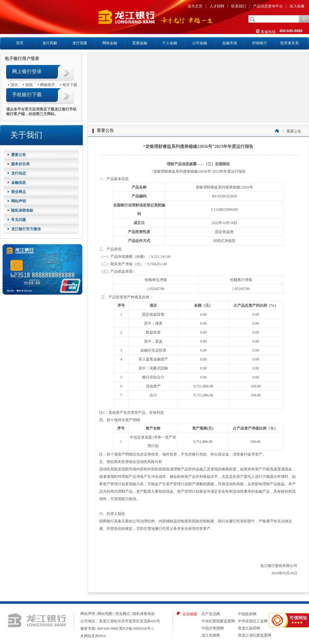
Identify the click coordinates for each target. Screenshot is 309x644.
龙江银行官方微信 (26, 229)
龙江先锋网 (211, 635)
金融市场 (230, 43)
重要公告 (19, 155)
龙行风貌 (50, 43)
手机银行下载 (27, 95)
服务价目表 (20, 164)
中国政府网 (247, 614)
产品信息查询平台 (268, 6)
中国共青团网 (213, 628)
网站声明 (19, 201)
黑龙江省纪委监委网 (255, 635)
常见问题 (19, 220)
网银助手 (48, 85)
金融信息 (19, 183)
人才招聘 (217, 6)
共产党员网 (211, 614)
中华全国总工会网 (253, 621)
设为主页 (195, 6)
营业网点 (19, 192)
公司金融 (200, 43)
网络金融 (110, 43)
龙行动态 (19, 173)
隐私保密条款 (22, 210)
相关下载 (70, 85)
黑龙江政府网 (249, 628)
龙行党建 (80, 43)
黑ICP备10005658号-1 (136, 629)
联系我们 (239, 6)
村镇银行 (260, 43)
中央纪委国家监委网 (218, 621)
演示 (14, 85)
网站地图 (105, 614)
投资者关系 (290, 43)
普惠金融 (140, 43)
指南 (29, 85)
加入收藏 (297, 6)
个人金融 (170, 43)
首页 (20, 43)
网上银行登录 (27, 71)
